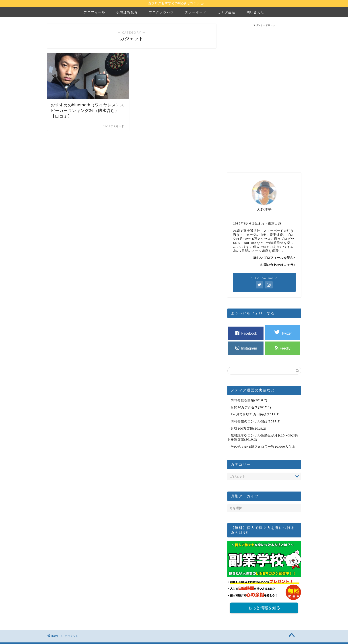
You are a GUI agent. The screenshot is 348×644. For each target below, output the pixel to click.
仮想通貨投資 (127, 13)
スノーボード (196, 13)
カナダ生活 (227, 13)
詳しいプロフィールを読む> (275, 258)
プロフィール (95, 13)
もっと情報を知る (264, 609)
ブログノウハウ (161, 13)
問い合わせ (255, 13)
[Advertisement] (264, 94)
